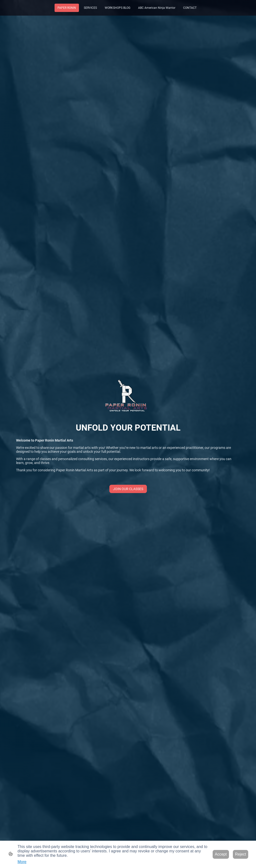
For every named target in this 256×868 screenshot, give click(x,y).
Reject (241, 854)
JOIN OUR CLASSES (128, 489)
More (22, 862)
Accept (221, 854)
